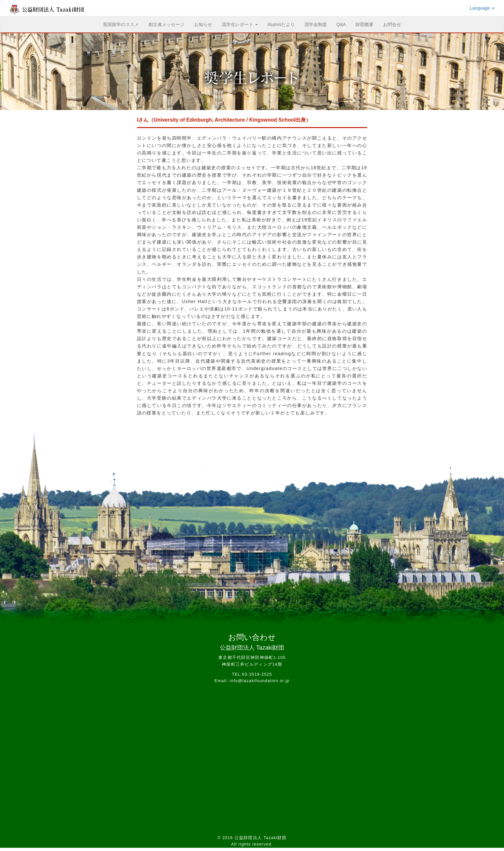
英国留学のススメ (123, 24)
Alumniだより (281, 24)
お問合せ (392, 24)
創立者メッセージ (166, 24)
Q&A (341, 24)
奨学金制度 (316, 24)
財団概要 (364, 24)
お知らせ (203, 24)
